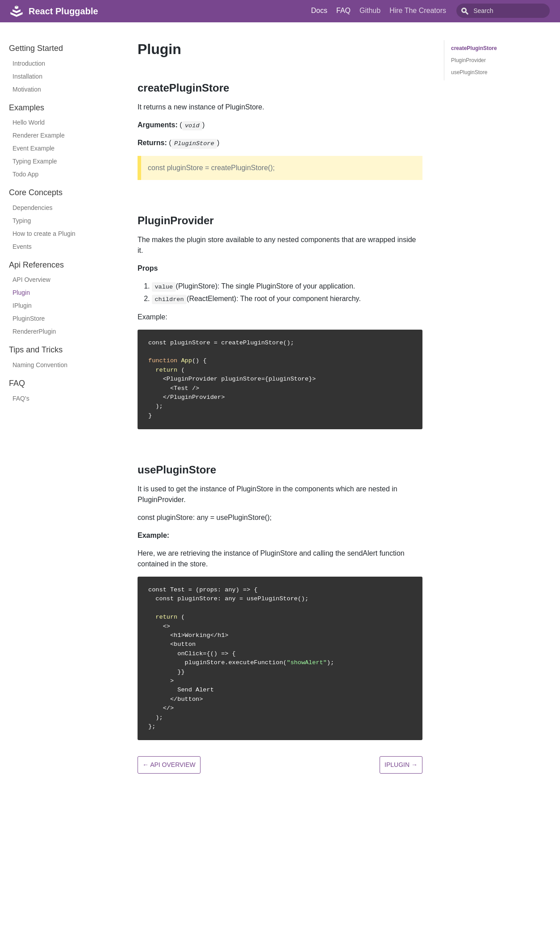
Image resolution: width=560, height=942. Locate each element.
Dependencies (33, 208)
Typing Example (35, 161)
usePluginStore (469, 72)
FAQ (364, 10)
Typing (22, 221)
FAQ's (21, 398)
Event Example (33, 148)
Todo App (25, 174)
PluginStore (29, 318)
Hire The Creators (438, 10)
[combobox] (513, 11)
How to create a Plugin (44, 234)
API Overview (31, 280)
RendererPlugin (34, 331)
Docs (339, 10)
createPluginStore (474, 48)
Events (22, 247)
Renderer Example (39, 135)
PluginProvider (468, 60)
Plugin (21, 293)
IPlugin (22, 306)
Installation (27, 76)
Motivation (27, 89)
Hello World (29, 122)
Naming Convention (40, 365)
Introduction (29, 63)
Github (390, 10)
